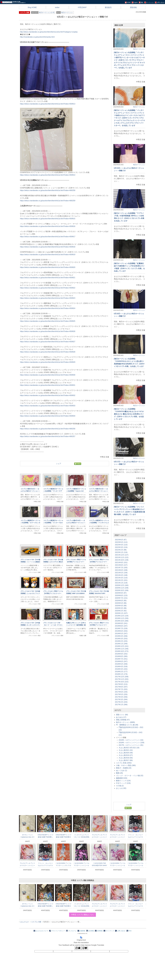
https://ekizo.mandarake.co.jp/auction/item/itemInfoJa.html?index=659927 (48, 342)
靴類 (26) (119, 773)
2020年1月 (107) (121, 613)
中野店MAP (82, 7)
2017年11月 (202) (122, 679)
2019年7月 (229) (121, 628)
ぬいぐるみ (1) (122, 770)
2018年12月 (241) (122, 646)
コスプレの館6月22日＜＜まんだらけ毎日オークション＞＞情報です (30, 491)
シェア (59, 464)
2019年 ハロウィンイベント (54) (131, 740)
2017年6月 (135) (121, 692)
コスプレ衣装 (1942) (124, 763)
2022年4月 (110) (121, 545)
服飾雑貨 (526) (122, 778)
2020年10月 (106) (122, 590)
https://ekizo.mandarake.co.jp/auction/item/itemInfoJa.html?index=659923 (48, 298)
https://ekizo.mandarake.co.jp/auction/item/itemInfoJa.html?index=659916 (48, 226)
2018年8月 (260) (121, 656)
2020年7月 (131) (121, 598)
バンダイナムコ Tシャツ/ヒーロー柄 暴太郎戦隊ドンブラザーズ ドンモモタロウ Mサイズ (81, 836)
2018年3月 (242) (121, 669)
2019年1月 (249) (121, 644)
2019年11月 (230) (122, 618)
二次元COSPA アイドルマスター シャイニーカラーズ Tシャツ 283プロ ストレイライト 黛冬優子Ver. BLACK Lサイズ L (135, 864)
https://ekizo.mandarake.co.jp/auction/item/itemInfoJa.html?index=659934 (48, 416)
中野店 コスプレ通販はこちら (82, 915)
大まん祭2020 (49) (126, 753)
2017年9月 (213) (121, 684)
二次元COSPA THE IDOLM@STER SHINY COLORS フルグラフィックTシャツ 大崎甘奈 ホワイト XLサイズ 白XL (99, 864)
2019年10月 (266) (122, 621)
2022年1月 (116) (121, 552)
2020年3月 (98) (121, 608)
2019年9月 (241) (121, 623)
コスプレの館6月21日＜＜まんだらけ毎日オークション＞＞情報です (99, 491)
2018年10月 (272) (122, 651)
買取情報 (133, 7)
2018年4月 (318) (121, 666)
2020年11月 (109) (122, 588)
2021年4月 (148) (121, 575)
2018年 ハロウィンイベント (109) (132, 743)
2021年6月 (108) (121, 570)
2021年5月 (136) (121, 573)
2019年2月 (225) (121, 641)
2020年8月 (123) (121, 595)
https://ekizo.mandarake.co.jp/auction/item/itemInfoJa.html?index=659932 (48, 395)
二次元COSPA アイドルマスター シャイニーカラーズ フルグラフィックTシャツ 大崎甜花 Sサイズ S (117, 864)
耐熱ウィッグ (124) (123, 781)
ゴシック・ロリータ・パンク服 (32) (130, 776)
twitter (57, 7)
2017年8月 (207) (121, 687)
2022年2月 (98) (121, 550)
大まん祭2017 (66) (126, 760)
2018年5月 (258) (121, 664)
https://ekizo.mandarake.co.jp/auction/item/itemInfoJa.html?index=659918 (48, 247)
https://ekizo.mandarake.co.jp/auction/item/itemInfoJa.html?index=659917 (48, 237)
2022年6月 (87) (121, 540)
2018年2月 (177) (121, 672)
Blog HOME (32, 7)
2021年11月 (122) (122, 557)
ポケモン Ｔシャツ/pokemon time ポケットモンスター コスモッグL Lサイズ (27, 836)
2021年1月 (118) (121, 583)
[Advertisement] (65, 674)
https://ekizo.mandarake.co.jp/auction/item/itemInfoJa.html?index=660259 (48, 201)
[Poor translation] (85, 948)
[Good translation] (78, 948)
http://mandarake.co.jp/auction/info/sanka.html (37, 37)
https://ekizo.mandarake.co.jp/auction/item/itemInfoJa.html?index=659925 (48, 321)
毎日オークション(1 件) (47, 12)
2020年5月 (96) (121, 603)
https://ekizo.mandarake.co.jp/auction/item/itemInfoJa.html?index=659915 (48, 219)
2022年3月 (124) (121, 547)
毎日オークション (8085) (126, 722)
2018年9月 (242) (121, 654)
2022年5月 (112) (121, 542)
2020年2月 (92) (121, 611)
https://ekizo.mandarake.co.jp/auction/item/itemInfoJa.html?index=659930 (48, 375)
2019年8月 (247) (121, 626)
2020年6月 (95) (121, 601)
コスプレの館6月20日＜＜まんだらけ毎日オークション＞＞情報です (76, 523)
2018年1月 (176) (121, 674)
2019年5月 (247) (121, 634)
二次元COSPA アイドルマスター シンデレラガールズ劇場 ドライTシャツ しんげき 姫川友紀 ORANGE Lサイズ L (63, 864)
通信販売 (108, 7)
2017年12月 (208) (122, 677)
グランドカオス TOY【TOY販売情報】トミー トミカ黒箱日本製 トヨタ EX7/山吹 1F (30, 562)
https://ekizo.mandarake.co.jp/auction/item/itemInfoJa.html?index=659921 (48, 278)
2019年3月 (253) (121, 639)
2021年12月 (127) (122, 555)
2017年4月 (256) (121, 697)
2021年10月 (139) (122, 560)
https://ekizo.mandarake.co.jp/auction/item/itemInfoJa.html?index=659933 (48, 406)
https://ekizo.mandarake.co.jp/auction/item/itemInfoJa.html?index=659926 (48, 331)
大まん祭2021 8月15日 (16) (129, 748)
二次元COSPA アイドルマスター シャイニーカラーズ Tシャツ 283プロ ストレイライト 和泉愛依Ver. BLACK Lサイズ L (81, 864)
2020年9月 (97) (121, 593)
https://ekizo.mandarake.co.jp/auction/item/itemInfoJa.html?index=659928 (48, 352)
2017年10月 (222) (122, 682)
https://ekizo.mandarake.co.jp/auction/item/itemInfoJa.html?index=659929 (48, 362)
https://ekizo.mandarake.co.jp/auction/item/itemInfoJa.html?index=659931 (48, 385)
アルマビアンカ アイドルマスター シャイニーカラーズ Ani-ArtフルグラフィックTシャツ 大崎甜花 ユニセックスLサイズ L (117, 836)
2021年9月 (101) (121, 562)
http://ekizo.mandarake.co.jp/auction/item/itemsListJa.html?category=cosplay (49, 32)
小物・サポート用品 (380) (126, 765)
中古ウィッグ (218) (123, 783)
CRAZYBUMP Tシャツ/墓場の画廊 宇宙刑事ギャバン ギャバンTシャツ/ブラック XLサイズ (63, 836)
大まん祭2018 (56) (126, 758)
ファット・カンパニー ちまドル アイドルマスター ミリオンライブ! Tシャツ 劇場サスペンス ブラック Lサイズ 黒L (135, 836)
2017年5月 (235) (121, 694)
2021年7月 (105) (121, 568)
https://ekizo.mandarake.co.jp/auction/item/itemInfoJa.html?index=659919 (48, 255)
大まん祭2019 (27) (126, 755)
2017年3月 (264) (121, 699)
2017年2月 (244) (121, 702)
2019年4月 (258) (121, 636)
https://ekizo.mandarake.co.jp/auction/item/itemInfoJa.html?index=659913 (48, 104)
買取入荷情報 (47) (123, 720)
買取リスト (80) (122, 715)
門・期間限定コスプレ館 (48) (127, 725)
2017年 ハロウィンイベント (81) (131, 745)
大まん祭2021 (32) (126, 750)
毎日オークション (67, 12)
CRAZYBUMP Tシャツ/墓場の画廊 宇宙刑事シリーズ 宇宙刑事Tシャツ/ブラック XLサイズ (45, 836)
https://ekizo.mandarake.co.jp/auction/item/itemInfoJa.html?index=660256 (48, 429)
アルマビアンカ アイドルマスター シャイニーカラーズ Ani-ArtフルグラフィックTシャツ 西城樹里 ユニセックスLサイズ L (99, 836)
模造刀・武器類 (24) (124, 768)
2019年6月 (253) (121, 631)
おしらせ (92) (121, 788)
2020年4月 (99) (121, 606)
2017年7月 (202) (121, 689)
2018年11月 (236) (122, 649)
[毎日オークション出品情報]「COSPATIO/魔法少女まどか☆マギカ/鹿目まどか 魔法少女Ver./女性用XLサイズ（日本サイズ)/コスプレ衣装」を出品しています (129, 414)
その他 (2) (120, 786)
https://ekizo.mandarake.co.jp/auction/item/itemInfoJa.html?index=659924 (48, 308)
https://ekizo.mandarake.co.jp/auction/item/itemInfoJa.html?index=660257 (48, 436)
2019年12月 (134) (122, 616)
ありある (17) (121, 717)
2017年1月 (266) (121, 705)
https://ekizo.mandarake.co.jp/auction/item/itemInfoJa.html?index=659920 (48, 267)
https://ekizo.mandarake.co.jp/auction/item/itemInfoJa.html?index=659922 (48, 288)
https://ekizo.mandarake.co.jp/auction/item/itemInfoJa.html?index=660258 (48, 190)
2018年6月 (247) (121, 661)
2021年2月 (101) (121, 580)
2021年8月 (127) (121, 565)
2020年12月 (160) (122, 585)
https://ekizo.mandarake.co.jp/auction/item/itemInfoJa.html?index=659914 (48, 175)
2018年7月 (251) (121, 659)
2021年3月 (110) (121, 578)
